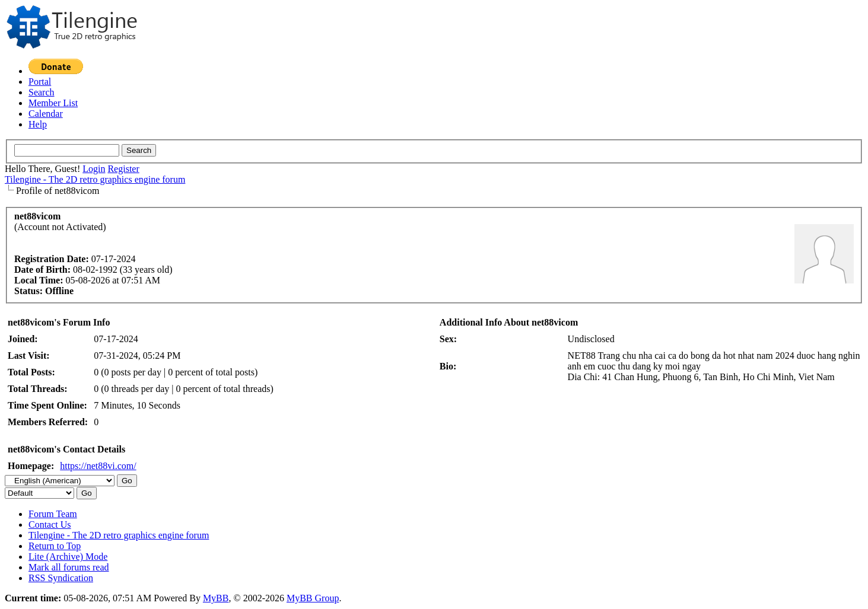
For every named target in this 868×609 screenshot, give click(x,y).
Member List (53, 103)
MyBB (216, 598)
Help (38, 124)
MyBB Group (313, 598)
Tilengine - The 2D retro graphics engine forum (95, 179)
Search (42, 92)
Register (123, 169)
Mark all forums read (69, 567)
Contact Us (50, 524)
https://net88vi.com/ (98, 466)
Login (94, 169)
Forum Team (53, 514)
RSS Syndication (61, 578)
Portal (40, 82)
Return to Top (55, 546)
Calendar (46, 114)
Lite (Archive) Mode (68, 557)
